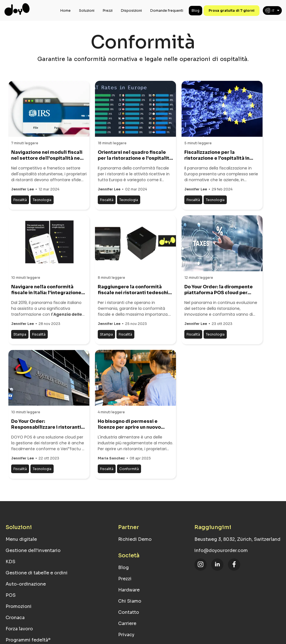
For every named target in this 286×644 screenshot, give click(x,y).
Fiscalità (20, 200)
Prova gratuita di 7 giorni (232, 10)
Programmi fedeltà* (28, 640)
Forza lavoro (19, 629)
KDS (10, 562)
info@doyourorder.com (221, 550)
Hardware (129, 590)
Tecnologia (42, 200)
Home (65, 10)
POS (11, 595)
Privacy (126, 635)
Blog (196, 10)
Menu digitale (21, 539)
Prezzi (108, 10)
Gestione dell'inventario (33, 550)
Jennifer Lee (22, 189)
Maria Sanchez (111, 458)
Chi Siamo (130, 601)
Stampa (20, 334)
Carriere (127, 623)
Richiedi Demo (135, 539)
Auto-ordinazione (26, 584)
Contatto (129, 612)
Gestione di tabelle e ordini (37, 573)
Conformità (129, 469)
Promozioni (19, 606)
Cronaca (15, 618)
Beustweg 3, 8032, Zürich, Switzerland (237, 539)
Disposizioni (131, 10)
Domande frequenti (167, 10)
